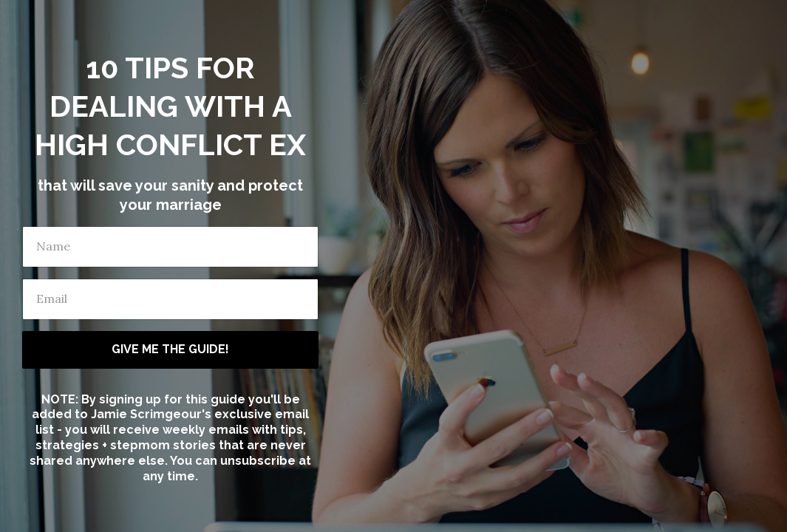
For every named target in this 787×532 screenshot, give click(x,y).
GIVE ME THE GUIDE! (170, 349)
